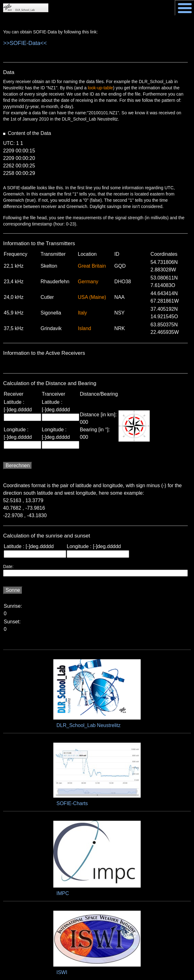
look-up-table (100, 88)
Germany (88, 282)
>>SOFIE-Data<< (25, 43)
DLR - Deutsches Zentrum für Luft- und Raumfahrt (155, 7)
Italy (82, 313)
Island (85, 328)
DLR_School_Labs (26, 8)
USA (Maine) (92, 297)
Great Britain (92, 266)
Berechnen (18, 465)
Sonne (13, 590)
